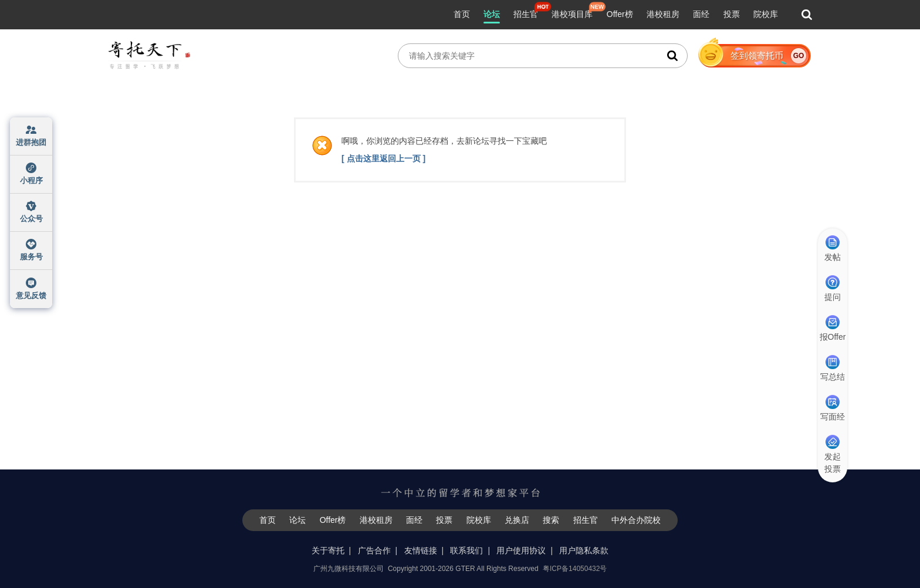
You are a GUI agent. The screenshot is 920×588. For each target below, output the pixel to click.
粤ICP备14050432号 (575, 569)
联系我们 (466, 550)
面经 (701, 14)
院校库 (766, 14)
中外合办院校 (636, 520)
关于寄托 (328, 550)
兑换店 (517, 520)
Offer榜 (620, 14)
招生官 (526, 14)
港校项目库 (572, 14)
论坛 (492, 14)
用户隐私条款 (584, 550)
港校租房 (663, 14)
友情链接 (421, 550)
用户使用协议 (521, 550)
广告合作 (374, 550)
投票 (732, 14)
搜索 (551, 520)
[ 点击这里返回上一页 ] (383, 158)
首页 (462, 14)
